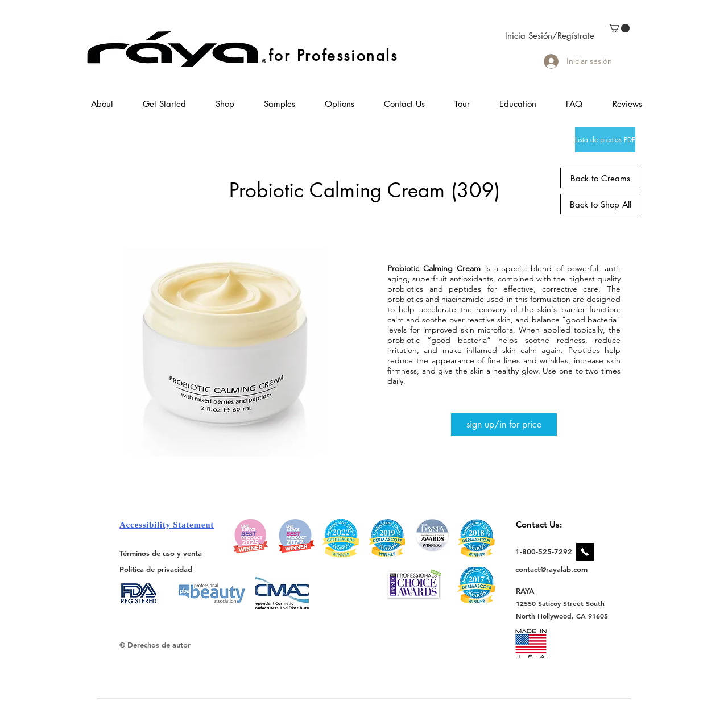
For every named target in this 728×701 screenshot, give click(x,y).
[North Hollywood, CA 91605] (562, 616)
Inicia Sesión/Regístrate (550, 36)
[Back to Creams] (600, 178)
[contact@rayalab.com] (553, 569)
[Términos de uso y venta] (161, 553)
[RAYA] (531, 590)
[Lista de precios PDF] (605, 140)
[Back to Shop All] (600, 204)
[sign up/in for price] (504, 425)
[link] (619, 28)
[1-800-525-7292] (544, 551)
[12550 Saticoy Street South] (561, 603)
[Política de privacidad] (156, 569)
